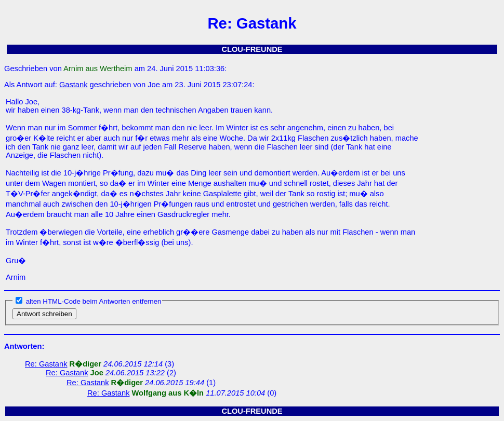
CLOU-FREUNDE (252, 49)
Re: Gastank (46, 364)
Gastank (74, 85)
